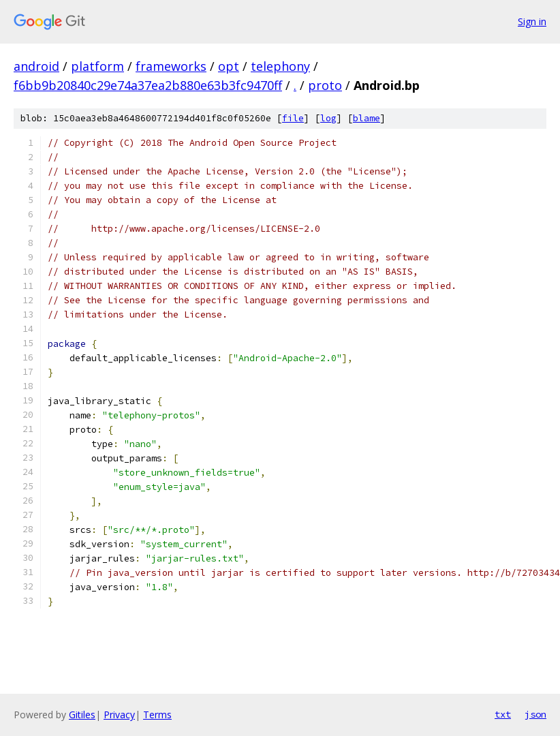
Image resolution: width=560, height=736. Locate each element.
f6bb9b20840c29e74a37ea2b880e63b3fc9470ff (148, 85)
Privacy (119, 715)
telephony (280, 66)
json (535, 714)
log (328, 118)
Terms (157, 715)
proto (325, 85)
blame (367, 118)
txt (503, 714)
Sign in (532, 21)
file (293, 118)
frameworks (171, 66)
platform (97, 66)
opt (229, 66)
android (36, 66)
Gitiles (82, 715)
